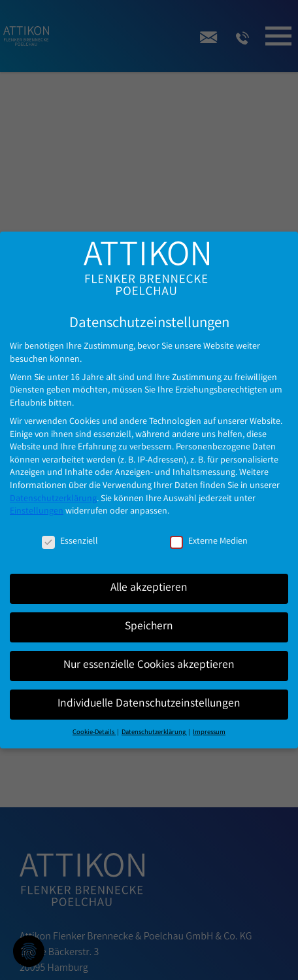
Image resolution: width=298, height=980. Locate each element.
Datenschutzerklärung (53, 489)
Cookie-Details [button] (94, 722)
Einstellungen (37, 501)
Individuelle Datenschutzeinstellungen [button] (149, 694)
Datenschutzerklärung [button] (154, 722)
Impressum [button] (209, 722)
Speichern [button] (149, 617)
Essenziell (70, 532)
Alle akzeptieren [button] (149, 578)
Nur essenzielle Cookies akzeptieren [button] (149, 655)
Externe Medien (209, 532)
